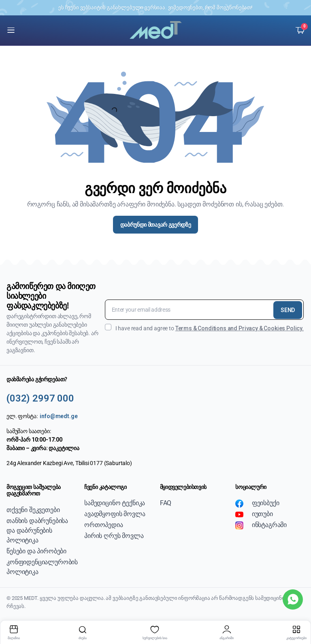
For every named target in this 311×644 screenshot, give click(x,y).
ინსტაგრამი (261, 525)
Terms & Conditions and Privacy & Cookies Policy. (240, 328)
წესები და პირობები (36, 551)
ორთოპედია (104, 525)
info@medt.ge (59, 416)
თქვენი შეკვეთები (33, 510)
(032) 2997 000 (40, 398)
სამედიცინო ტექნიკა (115, 503)
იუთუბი (254, 514)
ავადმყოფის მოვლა (115, 514)
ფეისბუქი (257, 503)
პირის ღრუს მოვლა (114, 536)
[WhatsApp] (293, 599)
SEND (288, 310)
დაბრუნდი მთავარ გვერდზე (156, 225)
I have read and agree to (204, 328)
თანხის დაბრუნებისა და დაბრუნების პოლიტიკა (37, 530)
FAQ (166, 503)
